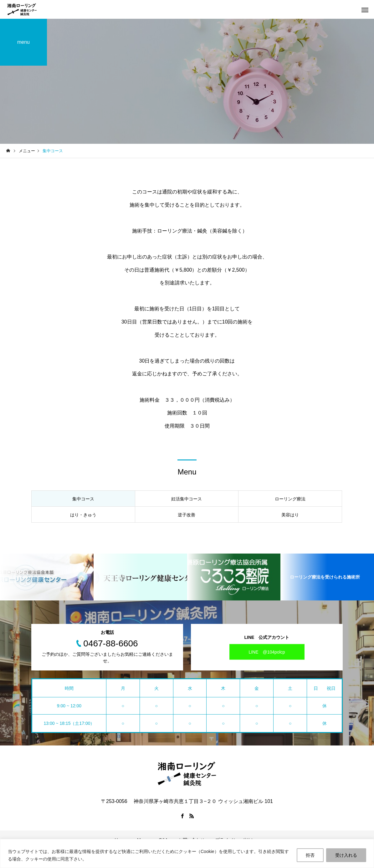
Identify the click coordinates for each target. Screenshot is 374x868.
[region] (187, 853)
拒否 (310, 855)
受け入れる (346, 855)
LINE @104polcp (267, 652)
